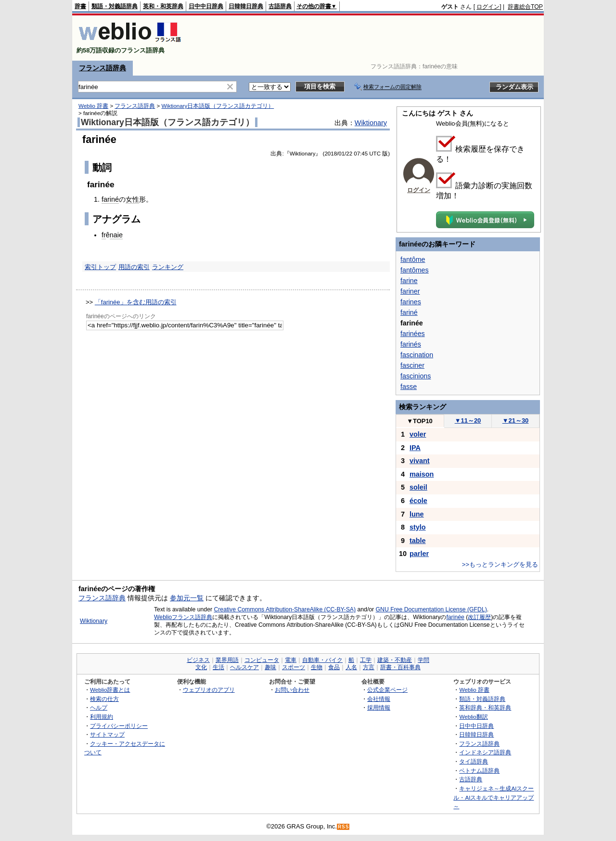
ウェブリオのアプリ (209, 690)
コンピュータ (262, 660)
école (418, 501)
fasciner (412, 365)
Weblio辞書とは (110, 690)
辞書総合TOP (525, 7)
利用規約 (102, 717)
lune (417, 514)
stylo (418, 527)
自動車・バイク (322, 660)
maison (422, 474)
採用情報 (379, 707)
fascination (417, 355)
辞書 (80, 6)
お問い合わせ (292, 690)
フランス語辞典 (103, 68)
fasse (409, 387)
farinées (413, 334)
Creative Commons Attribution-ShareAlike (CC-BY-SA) (285, 609)
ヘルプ (99, 707)
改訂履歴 (479, 617)
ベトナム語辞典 (479, 770)
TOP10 (420, 421)
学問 (423, 660)
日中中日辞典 (206, 6)
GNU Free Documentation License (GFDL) (431, 609)
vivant (420, 461)
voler (418, 434)
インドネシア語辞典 (485, 752)
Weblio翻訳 (473, 717)
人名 (351, 667)
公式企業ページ (387, 690)
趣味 (270, 667)
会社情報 (379, 699)
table (418, 541)
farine (409, 281)
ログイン (488, 7)
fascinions (416, 376)
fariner (410, 291)
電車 (291, 660)
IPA (415, 448)
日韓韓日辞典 (246, 6)
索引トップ (100, 267)
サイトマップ (107, 734)
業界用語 (227, 660)
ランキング (168, 267)
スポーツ (294, 667)
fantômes (415, 270)
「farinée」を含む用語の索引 (136, 302)
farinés (411, 344)
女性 (132, 199)
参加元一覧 (187, 598)
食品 (334, 667)
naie (116, 235)
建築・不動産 (395, 660)
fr (104, 235)
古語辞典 (280, 6)
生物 (317, 667)
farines (411, 302)
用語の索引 (134, 267)
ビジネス (198, 660)
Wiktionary (371, 123)
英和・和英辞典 (163, 6)
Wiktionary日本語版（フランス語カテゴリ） (218, 106)
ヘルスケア (244, 667)
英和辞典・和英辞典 (485, 707)
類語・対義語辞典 (115, 6)
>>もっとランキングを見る (500, 564)
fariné (110, 199)
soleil (418, 487)
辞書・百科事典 (400, 667)
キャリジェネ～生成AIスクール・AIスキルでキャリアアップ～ (494, 797)
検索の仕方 (104, 699)
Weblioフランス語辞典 (183, 617)
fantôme (413, 259)
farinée (455, 617)
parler (419, 554)
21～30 (516, 420)
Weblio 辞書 (93, 106)
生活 (218, 667)
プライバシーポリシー (119, 726)
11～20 (468, 420)
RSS (344, 827)
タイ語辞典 (474, 761)
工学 (366, 660)
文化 (201, 667)
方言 (369, 667)
